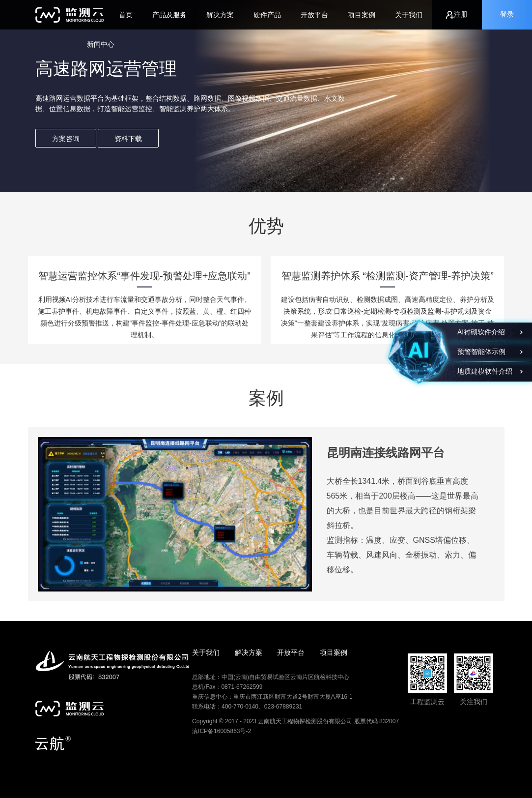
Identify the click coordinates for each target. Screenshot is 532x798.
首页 (126, 15)
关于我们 (409, 15)
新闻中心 (101, 44)
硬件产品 (267, 15)
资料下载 (128, 139)
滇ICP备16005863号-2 (222, 731)
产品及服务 (169, 15)
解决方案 (220, 15)
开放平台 (314, 15)
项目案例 (362, 15)
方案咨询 (66, 139)
